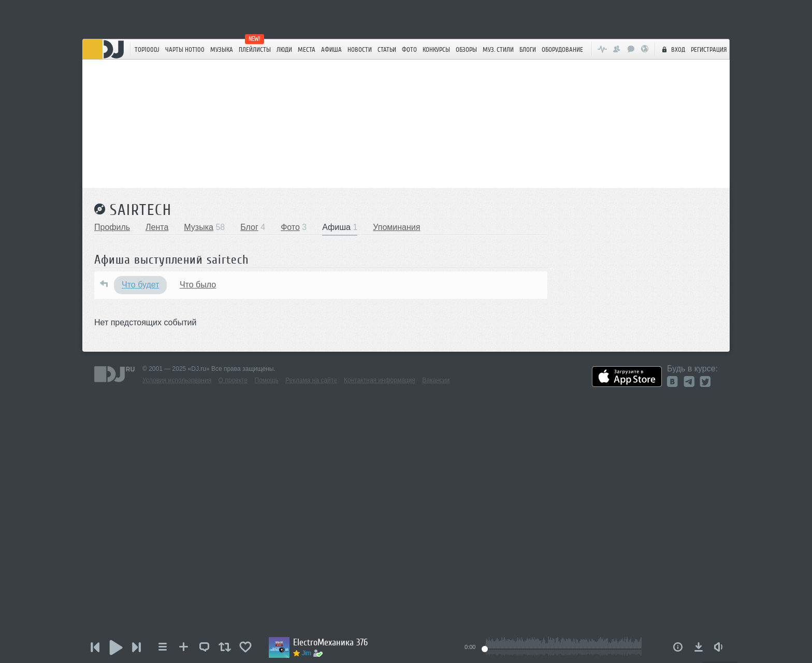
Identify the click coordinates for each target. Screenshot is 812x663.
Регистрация (709, 49)
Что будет (140, 285)
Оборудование (562, 49)
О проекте (233, 380)
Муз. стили (498, 49)
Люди (284, 49)
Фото (409, 49)
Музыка (222, 49)
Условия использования (177, 380)
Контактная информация (380, 380)
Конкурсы (436, 49)
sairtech (141, 210)
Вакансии (436, 380)
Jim (307, 653)
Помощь (267, 380)
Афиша (331, 49)
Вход (672, 49)
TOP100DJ (147, 49)
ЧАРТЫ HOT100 (185, 49)
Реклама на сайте (311, 380)
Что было (198, 285)
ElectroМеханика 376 (330, 642)
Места (307, 49)
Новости (360, 49)
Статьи (387, 49)
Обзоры (466, 49)
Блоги (528, 49)
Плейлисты (255, 49)
